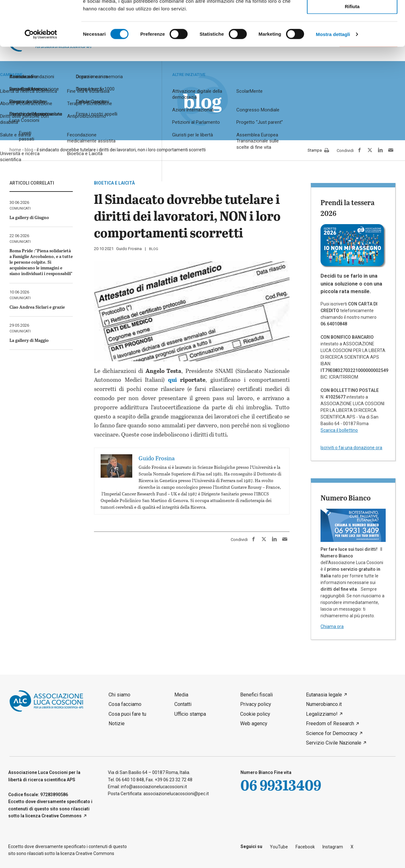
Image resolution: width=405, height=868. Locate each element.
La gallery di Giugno (29, 217)
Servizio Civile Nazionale (334, 743)
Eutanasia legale (324, 695)
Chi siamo (119, 695)
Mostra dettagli (333, 79)
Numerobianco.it (324, 704)
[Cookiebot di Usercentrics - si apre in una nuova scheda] (41, 79)
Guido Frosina (129, 249)
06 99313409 (281, 785)
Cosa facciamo (125, 704)
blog (154, 249)
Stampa (318, 151)
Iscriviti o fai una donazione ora (351, 448)
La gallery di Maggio (29, 340)
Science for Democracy (332, 733)
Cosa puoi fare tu (127, 714)
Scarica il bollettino (339, 430)
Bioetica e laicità (114, 183)
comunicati (20, 208)
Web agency (254, 723)
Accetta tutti (352, 15)
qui (172, 380)
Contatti (183, 704)
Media (181, 695)
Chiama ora (332, 626)
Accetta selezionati (352, 33)
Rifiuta (352, 51)
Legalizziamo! (322, 714)
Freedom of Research (330, 723)
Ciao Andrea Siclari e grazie (37, 307)
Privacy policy (256, 704)
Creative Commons (62, 816)
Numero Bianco (346, 498)
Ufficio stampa (190, 714)
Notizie (117, 723)
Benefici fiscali (256, 695)
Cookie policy (255, 714)
